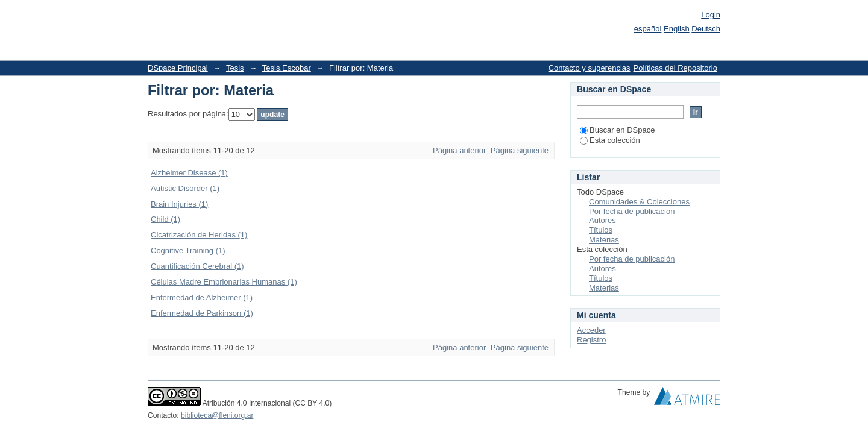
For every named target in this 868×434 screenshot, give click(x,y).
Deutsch (706, 29)
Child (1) (165, 219)
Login (711, 15)
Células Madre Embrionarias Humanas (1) (224, 282)
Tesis (235, 68)
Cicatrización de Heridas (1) (199, 235)
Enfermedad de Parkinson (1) (202, 313)
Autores (602, 220)
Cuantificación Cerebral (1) (197, 266)
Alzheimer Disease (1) (189, 173)
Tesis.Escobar (287, 68)
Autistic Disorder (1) (185, 188)
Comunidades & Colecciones (639, 202)
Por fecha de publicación (632, 211)
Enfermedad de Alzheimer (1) (202, 297)
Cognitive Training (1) (188, 250)
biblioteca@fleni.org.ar (217, 415)
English (677, 29)
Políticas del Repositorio (675, 68)
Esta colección (610, 140)
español (648, 29)
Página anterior (459, 150)
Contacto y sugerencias (590, 68)
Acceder (591, 330)
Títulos (601, 230)
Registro (591, 340)
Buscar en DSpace (617, 130)
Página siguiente (520, 150)
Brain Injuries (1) (179, 204)
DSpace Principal (178, 68)
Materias (604, 240)
